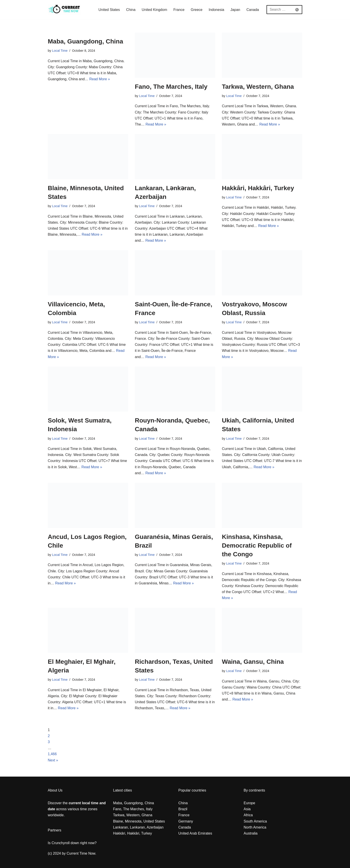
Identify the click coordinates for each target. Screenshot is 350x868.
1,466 (52, 754)
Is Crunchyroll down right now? (72, 843)
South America (255, 821)
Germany (186, 821)
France (179, 10)
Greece (197, 10)
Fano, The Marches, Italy (171, 87)
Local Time (60, 51)
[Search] (279, 10)
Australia (251, 833)
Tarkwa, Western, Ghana (258, 87)
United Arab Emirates (195, 833)
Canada (253, 10)
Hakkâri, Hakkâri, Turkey (258, 188)
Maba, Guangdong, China (85, 41)
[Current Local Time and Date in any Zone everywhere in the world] (64, 10)
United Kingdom (154, 10)
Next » (53, 760)
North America (255, 827)
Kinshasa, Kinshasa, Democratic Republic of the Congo (257, 545)
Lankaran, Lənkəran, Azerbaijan (138, 827)
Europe (250, 803)
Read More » (100, 79)
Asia (247, 809)
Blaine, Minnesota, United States (139, 821)
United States (109, 10)
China (131, 10)
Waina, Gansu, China (253, 662)
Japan (235, 10)
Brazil (183, 809)
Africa (248, 815)
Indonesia (216, 10)
